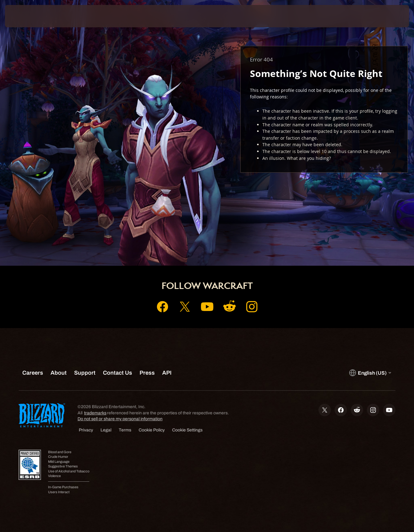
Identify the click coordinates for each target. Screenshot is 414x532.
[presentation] (24, 16)
